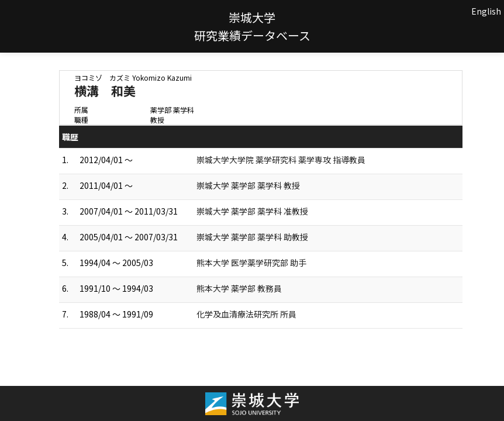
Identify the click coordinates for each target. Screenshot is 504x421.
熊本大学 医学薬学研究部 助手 (251, 263)
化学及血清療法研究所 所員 (246, 314)
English (486, 11)
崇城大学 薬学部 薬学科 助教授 (252, 237)
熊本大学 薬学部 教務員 (239, 288)
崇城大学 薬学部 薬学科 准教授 (252, 211)
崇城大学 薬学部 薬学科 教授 (248, 185)
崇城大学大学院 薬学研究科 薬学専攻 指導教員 (281, 160)
